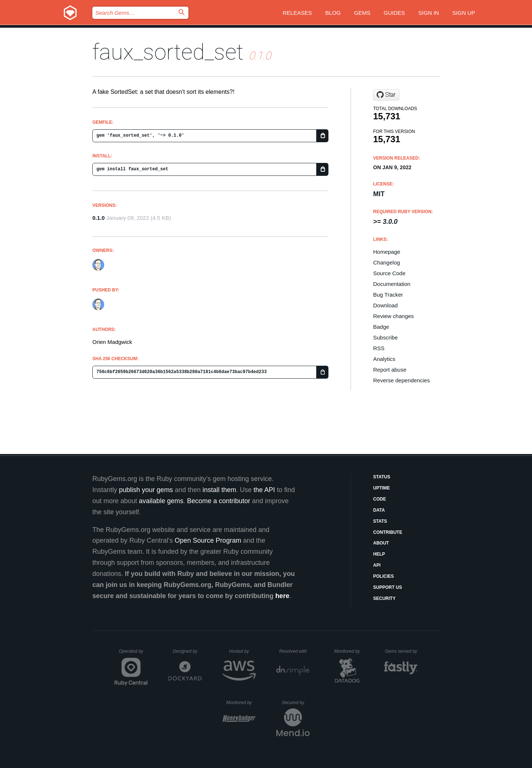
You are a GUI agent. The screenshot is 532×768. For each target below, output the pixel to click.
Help (379, 554)
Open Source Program (208, 540)
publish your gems (146, 490)
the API (264, 490)
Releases (297, 13)
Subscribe (386, 337)
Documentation (392, 284)
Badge (381, 327)
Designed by (187, 651)
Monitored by (349, 651)
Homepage (387, 252)
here (282, 596)
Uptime (381, 488)
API (377, 565)
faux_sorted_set (168, 52)
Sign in (429, 13)
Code (380, 499)
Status (382, 477)
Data (379, 510)
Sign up (464, 13)
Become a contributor (219, 501)
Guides (395, 13)
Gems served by (401, 651)
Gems (362, 13)
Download (386, 305)
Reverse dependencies (401, 380)
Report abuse (390, 370)
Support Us (388, 587)
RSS (379, 348)
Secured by (296, 703)
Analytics (384, 359)
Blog (333, 13)
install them (219, 490)
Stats (380, 521)
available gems (161, 501)
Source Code (389, 273)
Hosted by (242, 651)
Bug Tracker (388, 295)
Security (384, 598)
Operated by (133, 654)
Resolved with (294, 651)
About (381, 543)
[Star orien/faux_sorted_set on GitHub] (386, 95)
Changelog (387, 262)
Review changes (393, 316)
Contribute (388, 532)
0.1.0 (98, 218)
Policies (383, 576)
